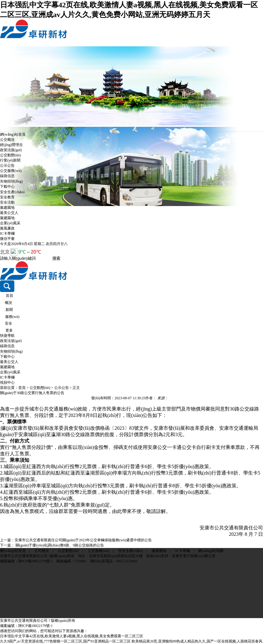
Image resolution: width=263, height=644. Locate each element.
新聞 (9, 310)
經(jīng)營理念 (11, 145)
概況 (9, 303)
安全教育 (7, 197)
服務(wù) (12, 317)
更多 (9, 330)
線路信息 (7, 176)
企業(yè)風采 (10, 223)
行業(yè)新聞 (10, 160)
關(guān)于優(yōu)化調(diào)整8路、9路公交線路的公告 (59, 545)
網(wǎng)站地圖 (211, 551)
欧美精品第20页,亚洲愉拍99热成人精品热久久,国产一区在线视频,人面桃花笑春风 (197, 641)
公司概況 (42, 551)
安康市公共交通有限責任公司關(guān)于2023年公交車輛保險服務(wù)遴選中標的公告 (83, 540)
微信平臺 (7, 239)
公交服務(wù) (11, 171)
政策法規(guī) (11, 150)
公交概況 (7, 140)
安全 (9, 323)
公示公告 (7, 165)
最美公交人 (9, 213)
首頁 (9, 296)
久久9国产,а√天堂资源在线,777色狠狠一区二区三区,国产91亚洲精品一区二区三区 (65, 641)
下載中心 (7, 187)
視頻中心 (7, 382)
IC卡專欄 (7, 233)
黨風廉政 (7, 228)
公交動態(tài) (10, 155)
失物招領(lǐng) (11, 181)
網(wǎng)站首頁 (13, 134)
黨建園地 (7, 208)
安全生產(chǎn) (12, 192)
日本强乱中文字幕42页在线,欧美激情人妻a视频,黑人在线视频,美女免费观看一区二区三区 (72, 636)
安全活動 (7, 202)
